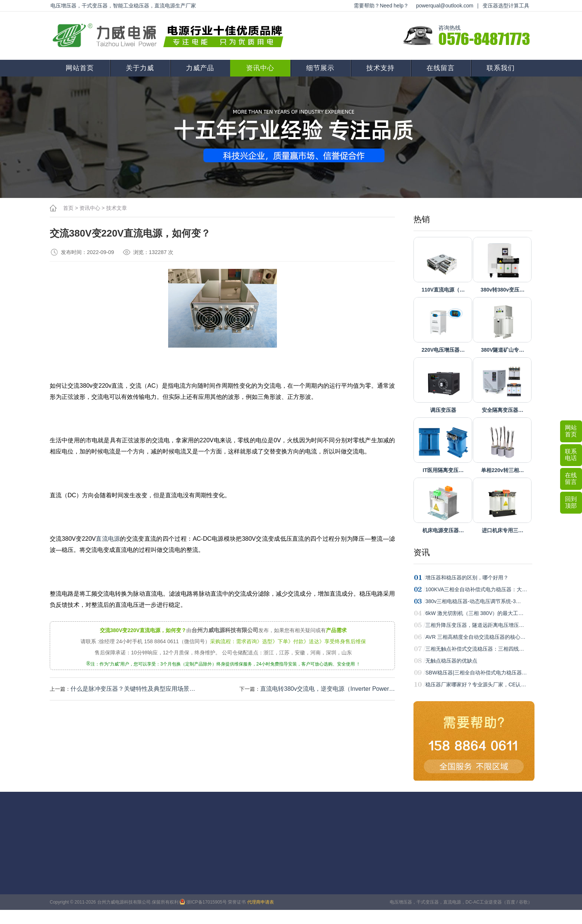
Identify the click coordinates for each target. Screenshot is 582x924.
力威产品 (200, 68)
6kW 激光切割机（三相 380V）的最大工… (474, 613)
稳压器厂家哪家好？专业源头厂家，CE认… (476, 684)
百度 (511, 902)
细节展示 (320, 68)
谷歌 (523, 902)
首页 (68, 208)
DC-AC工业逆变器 (484, 902)
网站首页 (80, 68)
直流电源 (108, 539)
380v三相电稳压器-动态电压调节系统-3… (473, 601)
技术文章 (117, 208)
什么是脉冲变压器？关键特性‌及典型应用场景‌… (133, 689)
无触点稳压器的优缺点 (451, 661)
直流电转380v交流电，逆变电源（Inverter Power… (328, 689)
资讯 (422, 552)
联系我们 (501, 68)
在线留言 (441, 68)
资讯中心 (260, 68)
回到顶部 (571, 502)
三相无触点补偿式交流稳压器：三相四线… (475, 649)
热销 (422, 219)
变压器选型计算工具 (506, 6)
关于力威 (140, 68)
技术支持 (380, 68)
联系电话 (571, 455)
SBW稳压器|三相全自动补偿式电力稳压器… (476, 673)
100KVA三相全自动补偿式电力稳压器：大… (476, 589)
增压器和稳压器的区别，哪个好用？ (467, 577)
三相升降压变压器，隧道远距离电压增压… (475, 625)
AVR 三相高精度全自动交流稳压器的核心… (475, 637)
